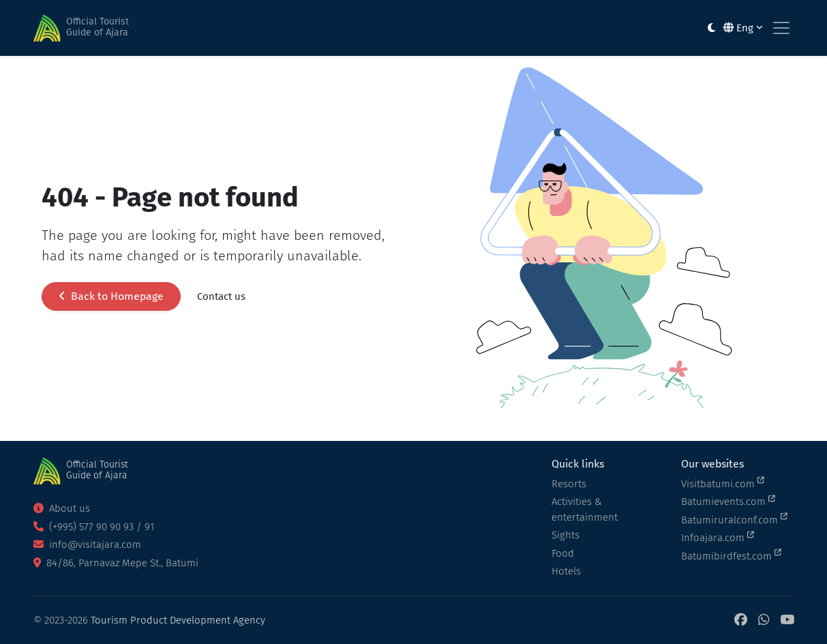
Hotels (566, 571)
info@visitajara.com (87, 545)
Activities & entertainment (585, 509)
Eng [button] (743, 28)
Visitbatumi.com (723, 483)
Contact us (221, 296)
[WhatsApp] (764, 620)
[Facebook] (741, 620)
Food (563, 553)
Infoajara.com (718, 537)
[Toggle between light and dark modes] (711, 28)
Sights (566, 535)
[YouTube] (787, 620)
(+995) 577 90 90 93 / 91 (94, 527)
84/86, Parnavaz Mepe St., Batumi (116, 563)
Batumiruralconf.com (734, 519)
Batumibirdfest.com (731, 555)
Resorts (569, 484)
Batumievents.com (728, 501)
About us (62, 508)
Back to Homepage (111, 296)
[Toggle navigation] (781, 28)
